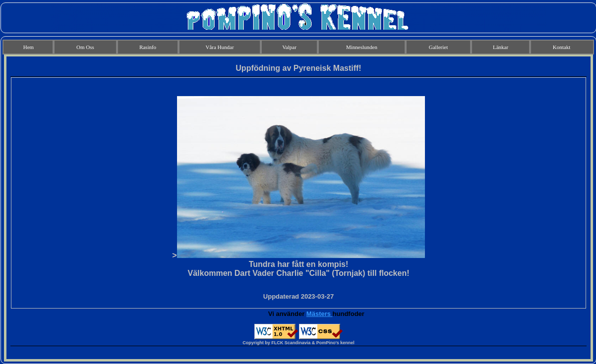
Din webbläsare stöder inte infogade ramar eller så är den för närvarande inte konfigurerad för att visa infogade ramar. (298, 208)
